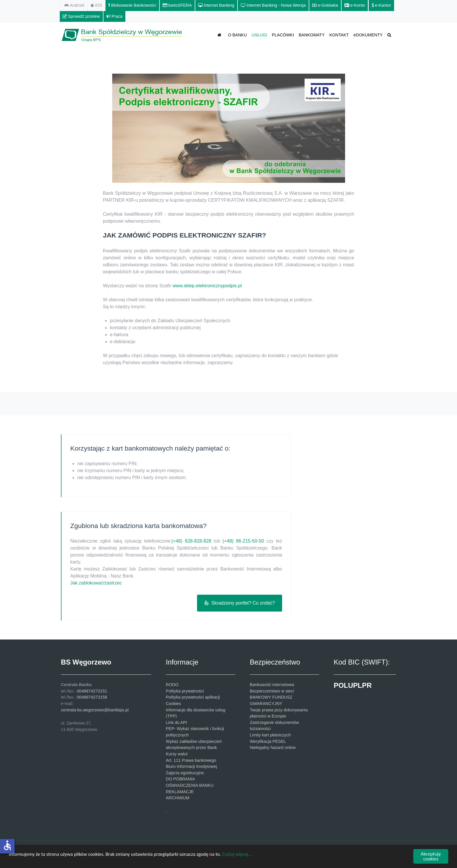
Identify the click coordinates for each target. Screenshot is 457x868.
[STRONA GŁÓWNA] (220, 35)
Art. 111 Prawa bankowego (191, 760)
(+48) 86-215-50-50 (243, 541)
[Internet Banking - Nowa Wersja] (273, 6)
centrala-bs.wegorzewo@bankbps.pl (95, 710)
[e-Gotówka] (325, 6)
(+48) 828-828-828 (191, 541)
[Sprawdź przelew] (81, 17)
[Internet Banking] (216, 6)
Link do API (176, 722)
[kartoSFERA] (177, 6)
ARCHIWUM (178, 798)
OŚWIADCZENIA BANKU (190, 785)
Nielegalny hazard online (273, 747)
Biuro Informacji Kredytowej (191, 766)
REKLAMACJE (180, 792)
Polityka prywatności (185, 691)
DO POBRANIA (180, 779)
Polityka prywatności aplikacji (193, 697)
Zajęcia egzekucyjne (185, 773)
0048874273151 (92, 691)
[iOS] (96, 6)
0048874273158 (92, 697)
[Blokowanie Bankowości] (132, 6)
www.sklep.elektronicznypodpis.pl (207, 286)
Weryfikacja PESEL (268, 741)
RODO (172, 685)
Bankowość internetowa (272, 685)
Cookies (173, 704)
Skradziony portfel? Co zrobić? (240, 603)
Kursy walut (177, 754)
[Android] (74, 6)
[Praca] (115, 17)
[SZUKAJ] (390, 35)
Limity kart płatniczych (270, 735)
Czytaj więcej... (237, 854)
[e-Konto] (355, 6)
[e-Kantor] (382, 6)
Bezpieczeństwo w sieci (272, 691)
